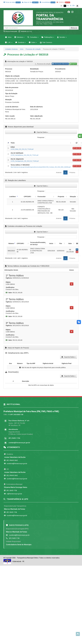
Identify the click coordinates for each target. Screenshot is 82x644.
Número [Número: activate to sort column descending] (11, 243)
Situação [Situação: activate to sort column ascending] (73, 197)
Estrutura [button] (19, 37)
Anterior (59, 172)
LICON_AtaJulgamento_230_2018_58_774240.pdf (25, 161)
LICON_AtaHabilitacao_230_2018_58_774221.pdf (24, 155)
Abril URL (77, 166)
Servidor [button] (62, 37)
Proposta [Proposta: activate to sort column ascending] (61, 197)
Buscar (74, 28)
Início (8, 37)
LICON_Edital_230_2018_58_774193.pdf (22, 149)
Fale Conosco (46, 42)
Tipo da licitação (11, 93)
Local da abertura (12, 107)
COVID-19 (63, 2)
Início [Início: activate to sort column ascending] (51, 243)
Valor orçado (10, 116)
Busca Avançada (10, 31)
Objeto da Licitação (12, 76)
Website (25, 31)
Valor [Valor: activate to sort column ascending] (70, 243)
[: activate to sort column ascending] (77, 244)
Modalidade (34, 69)
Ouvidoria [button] (21, 42)
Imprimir (73, 64)
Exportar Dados (41, 132)
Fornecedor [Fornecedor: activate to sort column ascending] (42, 197)
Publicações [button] (48, 37)
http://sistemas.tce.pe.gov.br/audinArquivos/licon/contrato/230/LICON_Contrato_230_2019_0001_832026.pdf (41, 167)
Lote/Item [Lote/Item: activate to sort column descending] (13, 197)
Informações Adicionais (60, 64)
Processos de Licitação (33, 49)
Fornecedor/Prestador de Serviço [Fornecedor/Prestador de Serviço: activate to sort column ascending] (38, 243)
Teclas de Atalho (12, 2)
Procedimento (60, 69)
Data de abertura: (37, 107)
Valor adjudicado (36, 116)
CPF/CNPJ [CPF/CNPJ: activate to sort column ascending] (27, 197)
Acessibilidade (48, 2)
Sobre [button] (33, 42)
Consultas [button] (33, 37)
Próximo (72, 172)
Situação (8, 100)
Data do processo (12, 87)
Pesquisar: (57, 137)
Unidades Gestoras (11, 49)
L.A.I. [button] (9, 42)
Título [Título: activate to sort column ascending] (13, 143)
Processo (9, 69)
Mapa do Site (30, 2)
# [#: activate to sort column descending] (8, 143)
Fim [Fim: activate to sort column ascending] (61, 243)
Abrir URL (77, 148)
